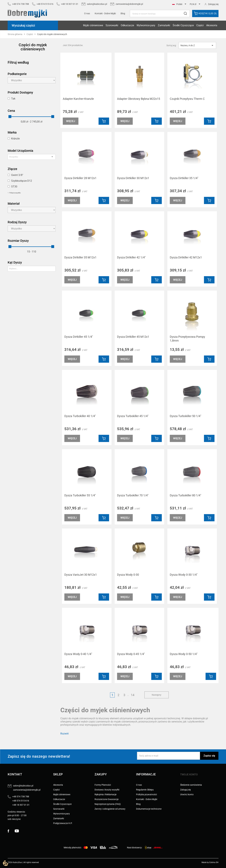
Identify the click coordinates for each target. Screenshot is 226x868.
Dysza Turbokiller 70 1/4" (133, 495)
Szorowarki (112, 25)
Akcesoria (212, 25)
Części (200, 25)
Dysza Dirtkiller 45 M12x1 (133, 337)
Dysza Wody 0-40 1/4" (78, 654)
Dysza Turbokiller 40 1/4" (80, 416)
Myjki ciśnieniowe (93, 25)
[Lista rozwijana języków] (180, 4)
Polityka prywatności (146, 794)
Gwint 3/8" (17, 175)
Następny (157, 695)
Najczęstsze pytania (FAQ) (108, 804)
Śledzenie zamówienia (191, 785)
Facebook (11, 831)
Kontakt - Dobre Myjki (147, 799)
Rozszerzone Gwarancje (107, 799)
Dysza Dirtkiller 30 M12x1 (133, 178)
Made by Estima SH (210, 862)
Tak (13, 99)
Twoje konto (189, 775)
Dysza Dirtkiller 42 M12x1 (186, 257)
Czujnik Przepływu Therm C (187, 99)
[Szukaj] (160, 14)
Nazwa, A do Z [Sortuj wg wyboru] (197, 45)
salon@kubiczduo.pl (97, 4)
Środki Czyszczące (183, 25)
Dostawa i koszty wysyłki (107, 790)
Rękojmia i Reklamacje (105, 794)
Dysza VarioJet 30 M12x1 (81, 575)
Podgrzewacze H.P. (63, 823)
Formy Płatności (103, 785)
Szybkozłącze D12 (22, 181)
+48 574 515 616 (45, 4)
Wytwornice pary (146, 25)
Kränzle (15, 139)
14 (133, 695)
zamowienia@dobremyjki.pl (129, 4)
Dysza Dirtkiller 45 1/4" (79, 337)
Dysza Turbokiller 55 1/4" (80, 495)
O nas (87, 13)
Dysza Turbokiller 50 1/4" (186, 416)
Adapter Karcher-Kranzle (78, 99)
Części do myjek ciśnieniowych (33, 47)
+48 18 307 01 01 (70, 4)
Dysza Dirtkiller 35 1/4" (184, 178)
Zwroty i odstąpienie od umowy (110, 809)
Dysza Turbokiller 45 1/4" (133, 416)
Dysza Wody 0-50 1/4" (184, 654)
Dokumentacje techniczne (149, 809)
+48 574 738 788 (21, 4)
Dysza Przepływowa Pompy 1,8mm (187, 339)
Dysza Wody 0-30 (128, 575)
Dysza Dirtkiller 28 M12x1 (80, 178)
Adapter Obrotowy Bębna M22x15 (139, 99)
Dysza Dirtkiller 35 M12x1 (80, 257)
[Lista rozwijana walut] (196, 4)
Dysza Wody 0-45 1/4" (131, 654)
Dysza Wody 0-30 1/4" (184, 575)
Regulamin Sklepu (145, 790)
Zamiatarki (164, 25)
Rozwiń (65, 734)
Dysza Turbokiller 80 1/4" (186, 495)
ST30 (14, 187)
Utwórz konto (187, 794)
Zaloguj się (185, 790)
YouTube (18, 831)
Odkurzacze (127, 25)
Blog (123, 13)
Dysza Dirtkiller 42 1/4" (131, 257)
